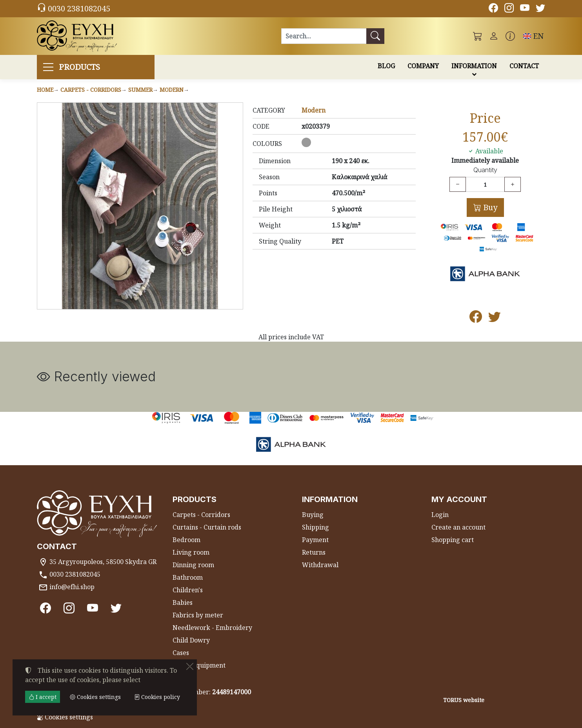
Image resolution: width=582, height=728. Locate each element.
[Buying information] (510, 36)
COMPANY (423, 66)
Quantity (485, 170)
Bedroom (186, 540)
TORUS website (464, 700)
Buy (489, 207)
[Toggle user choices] (494, 36)
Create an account (458, 527)
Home (45, 90)
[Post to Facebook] (476, 319)
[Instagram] (509, 9)
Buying (313, 515)
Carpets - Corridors (91, 90)
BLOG (386, 66)
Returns (314, 552)
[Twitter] (540, 9)
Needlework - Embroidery (212, 628)
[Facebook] (493, 9)
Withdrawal (320, 565)
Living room (191, 552)
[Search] (324, 36)
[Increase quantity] (513, 184)
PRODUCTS (79, 67)
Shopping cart (453, 540)
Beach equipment (199, 665)
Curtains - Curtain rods (207, 527)
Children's (188, 590)
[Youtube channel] (525, 9)
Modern (172, 90)
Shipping (316, 527)
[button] (478, 36)
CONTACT (524, 66)
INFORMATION (474, 66)
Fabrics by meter (198, 615)
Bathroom (188, 577)
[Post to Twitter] (495, 319)
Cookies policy (157, 697)
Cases (181, 653)
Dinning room (193, 565)
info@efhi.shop (72, 587)
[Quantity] (485, 184)
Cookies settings (65, 717)
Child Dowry (191, 640)
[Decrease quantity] (458, 184)
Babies (183, 602)
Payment (315, 540)
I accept (43, 697)
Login (440, 515)
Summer (140, 90)
